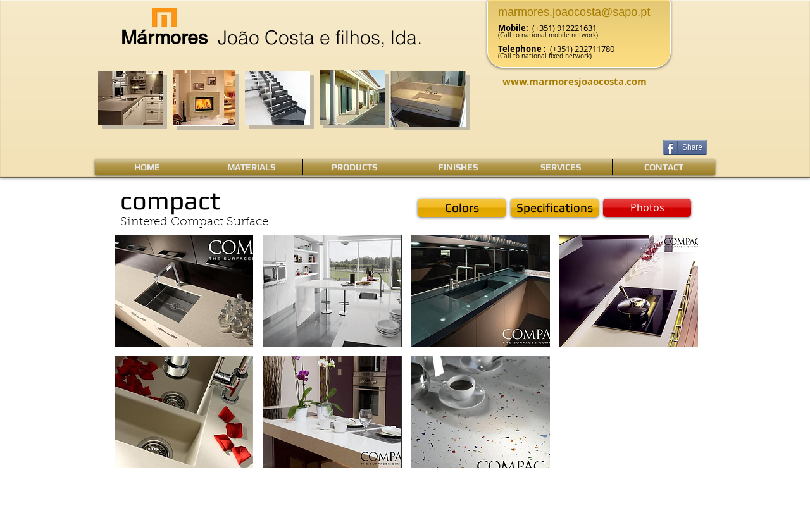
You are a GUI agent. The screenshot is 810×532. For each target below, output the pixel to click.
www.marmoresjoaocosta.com (575, 81)
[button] (647, 208)
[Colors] (462, 208)
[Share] (685, 147)
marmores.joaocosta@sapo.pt (574, 12)
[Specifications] (555, 208)
